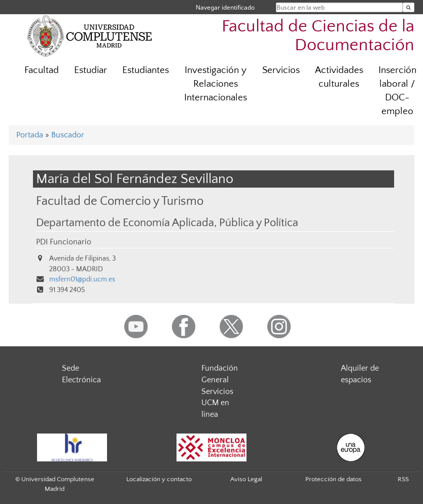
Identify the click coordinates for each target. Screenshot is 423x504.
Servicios (281, 70)
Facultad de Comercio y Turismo (120, 201)
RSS (403, 479)
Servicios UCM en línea (217, 403)
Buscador (68, 135)
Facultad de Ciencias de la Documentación (318, 36)
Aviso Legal (246, 479)
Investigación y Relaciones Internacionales (216, 84)
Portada (30, 135)
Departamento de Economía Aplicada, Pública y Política (167, 223)
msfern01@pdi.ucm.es (82, 279)
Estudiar (91, 70)
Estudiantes (146, 70)
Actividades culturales (339, 77)
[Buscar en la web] (409, 7)
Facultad (42, 70)
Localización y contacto (159, 479)
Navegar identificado (225, 7)
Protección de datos (333, 479)
